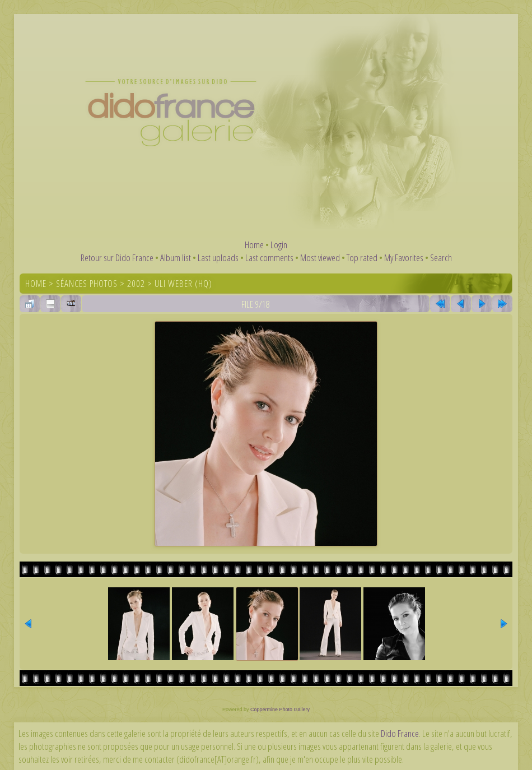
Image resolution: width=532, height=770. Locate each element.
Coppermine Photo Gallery (280, 709)
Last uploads (218, 258)
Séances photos (87, 283)
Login (279, 245)
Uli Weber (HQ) (183, 283)
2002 (136, 283)
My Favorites (404, 258)
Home (254, 245)
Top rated (362, 258)
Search (441, 258)
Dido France (400, 733)
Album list (176, 258)
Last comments (269, 258)
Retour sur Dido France (117, 258)
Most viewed (320, 258)
